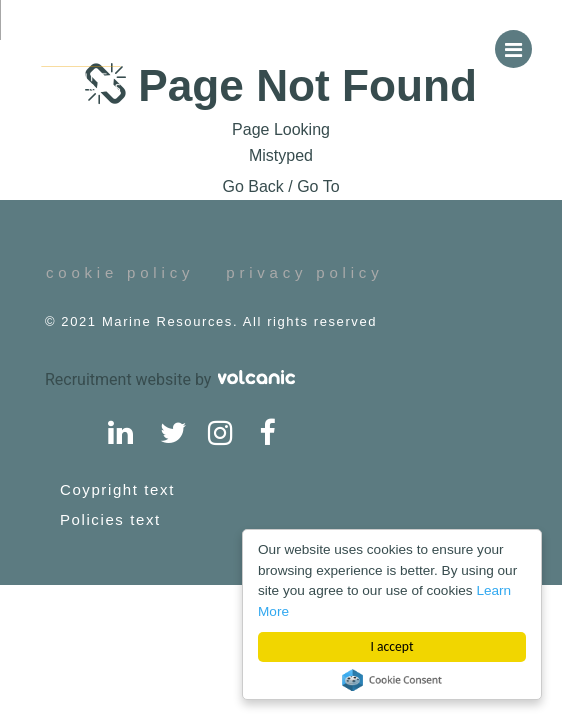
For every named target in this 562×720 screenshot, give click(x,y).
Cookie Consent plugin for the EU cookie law (392, 680)
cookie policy (120, 272)
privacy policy (304, 272)
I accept (392, 646)
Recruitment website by (170, 379)
